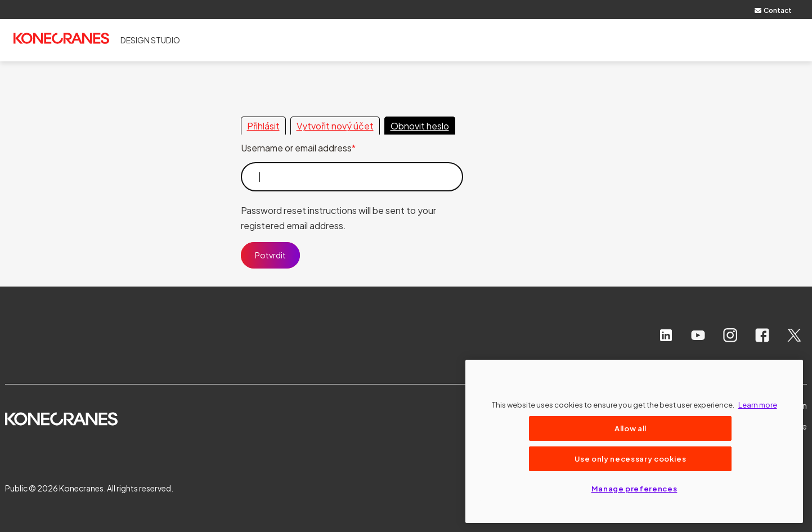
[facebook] (762, 335)
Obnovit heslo (420, 126)
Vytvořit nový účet (335, 126)
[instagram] (730, 335)
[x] (794, 335)
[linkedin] (666, 335)
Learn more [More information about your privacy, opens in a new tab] (758, 404)
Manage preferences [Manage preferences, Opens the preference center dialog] (634, 488)
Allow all (631, 428)
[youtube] (698, 335)
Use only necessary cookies (630, 459)
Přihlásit (263, 126)
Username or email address (296, 148)
